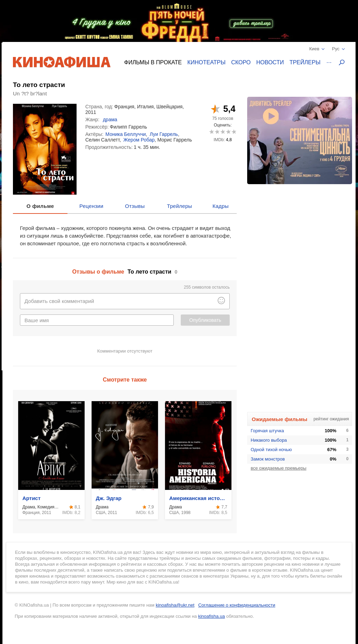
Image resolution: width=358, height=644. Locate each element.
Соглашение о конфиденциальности (237, 605)
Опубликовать (205, 320)
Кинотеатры (206, 62)
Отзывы (135, 206)
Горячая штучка (267, 431)
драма (110, 120)
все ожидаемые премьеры (278, 468)
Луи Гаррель (164, 134)
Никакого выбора (269, 440)
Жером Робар (139, 140)
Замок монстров (268, 459)
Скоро (241, 62)
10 (234, 132)
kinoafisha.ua (212, 616)
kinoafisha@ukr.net (175, 605)
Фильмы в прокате (153, 62)
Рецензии (91, 206)
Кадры (221, 206)
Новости (270, 62)
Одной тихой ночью (271, 450)
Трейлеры (305, 62)
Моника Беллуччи (126, 134)
